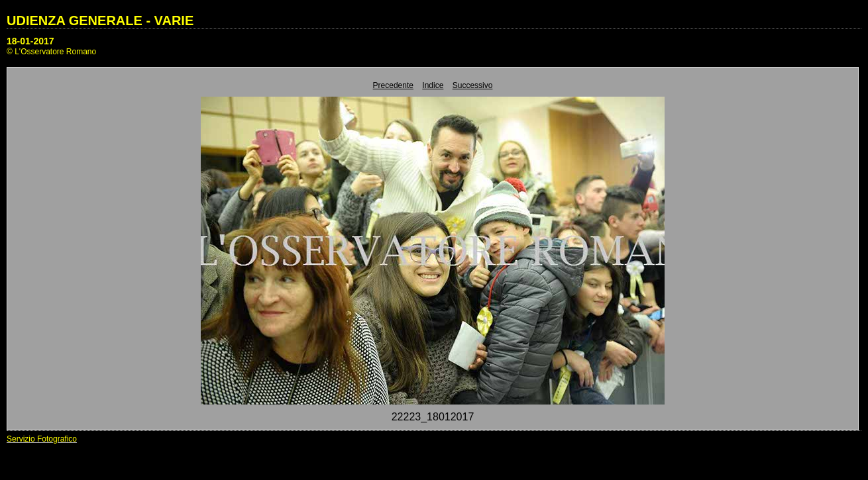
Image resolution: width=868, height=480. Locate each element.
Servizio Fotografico (42, 439)
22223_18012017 (433, 417)
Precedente (393, 85)
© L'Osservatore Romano (51, 52)
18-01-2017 (30, 41)
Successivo (473, 85)
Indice (433, 85)
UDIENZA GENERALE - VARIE (100, 21)
